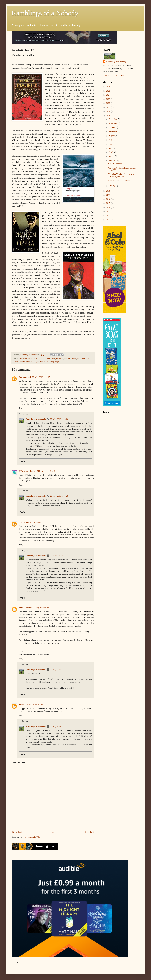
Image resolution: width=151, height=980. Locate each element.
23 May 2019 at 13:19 (46, 471)
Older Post (89, 832)
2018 (109, 191)
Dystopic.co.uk (25, 377)
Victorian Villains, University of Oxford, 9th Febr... (121, 176)
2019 (109, 116)
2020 (109, 111)
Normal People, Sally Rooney (120, 181)
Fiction (47, 359)
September (113, 132)
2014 (109, 207)
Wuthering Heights (53, 362)
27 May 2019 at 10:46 (34, 704)
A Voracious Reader (27, 471)
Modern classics (70, 359)
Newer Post (17, 832)
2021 (109, 107)
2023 (109, 99)
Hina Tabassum (25, 608)
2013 (109, 212)
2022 (109, 103)
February (113, 160)
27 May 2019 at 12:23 (59, 727)
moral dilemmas (83, 359)
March (112, 156)
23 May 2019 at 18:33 (59, 556)
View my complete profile (114, 75)
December (113, 119)
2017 (109, 195)
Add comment (19, 763)
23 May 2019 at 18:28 (59, 496)
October (112, 127)
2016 (109, 199)
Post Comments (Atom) (32, 837)
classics (41, 359)
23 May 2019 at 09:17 (41, 377)
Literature (60, 359)
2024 (109, 95)
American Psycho (25, 359)
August (112, 136)
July (111, 140)
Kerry (21, 704)
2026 (109, 87)
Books (35, 359)
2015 (109, 203)
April (111, 152)
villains (43, 362)
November (113, 123)
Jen (20, 522)
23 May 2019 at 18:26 (59, 419)
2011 (109, 220)
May (111, 148)
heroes (53, 359)
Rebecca (16, 362)
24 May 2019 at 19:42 (42, 608)
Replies (25, 414)
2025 (109, 91)
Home (53, 832)
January (112, 186)
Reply (21, 408)
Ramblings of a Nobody (45, 13)
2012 (109, 216)
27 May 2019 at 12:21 (59, 670)
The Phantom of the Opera (30, 362)
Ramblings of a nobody (36, 419)
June (111, 144)
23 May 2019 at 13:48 (32, 522)
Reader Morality (115, 164)
